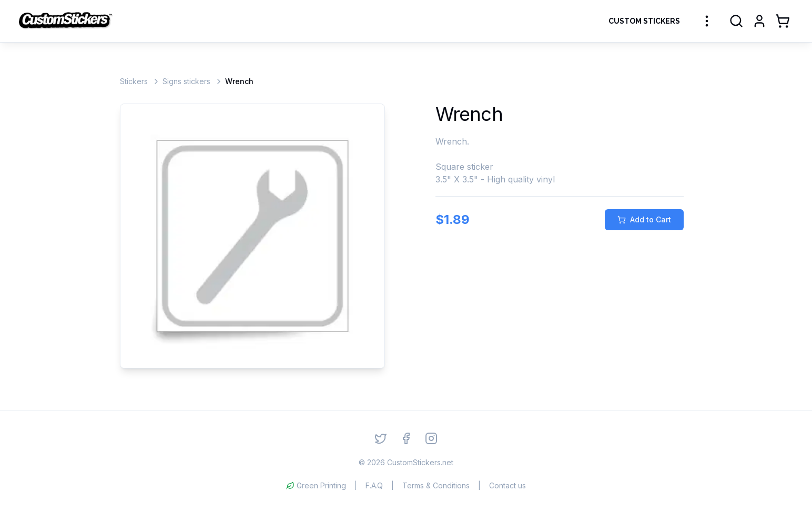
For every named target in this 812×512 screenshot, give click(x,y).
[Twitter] (381, 438)
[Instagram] (431, 438)
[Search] (736, 21)
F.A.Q (374, 485)
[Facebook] (406, 438)
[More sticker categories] (707, 21)
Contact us (507, 485)
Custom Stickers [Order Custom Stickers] (644, 21)
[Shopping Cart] (783, 21)
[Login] (759, 21)
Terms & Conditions (436, 485)
